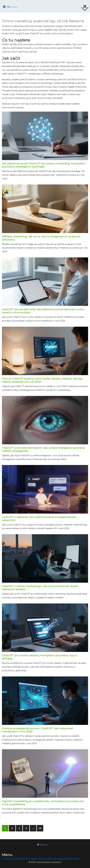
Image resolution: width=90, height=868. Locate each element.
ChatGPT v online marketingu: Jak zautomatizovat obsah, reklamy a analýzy (40, 588)
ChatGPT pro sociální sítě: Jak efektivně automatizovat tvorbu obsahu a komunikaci (43, 311)
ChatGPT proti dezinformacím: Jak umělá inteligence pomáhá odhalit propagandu (43, 449)
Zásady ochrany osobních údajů (47, 859)
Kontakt (75, 859)
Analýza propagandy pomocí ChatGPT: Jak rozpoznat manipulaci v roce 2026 (37, 730)
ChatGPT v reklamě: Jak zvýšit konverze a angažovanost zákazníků (39, 519)
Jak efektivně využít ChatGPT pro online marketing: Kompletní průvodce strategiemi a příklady (44, 165)
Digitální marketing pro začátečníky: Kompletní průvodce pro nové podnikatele (43, 803)
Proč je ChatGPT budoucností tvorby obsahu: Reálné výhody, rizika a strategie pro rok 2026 (42, 380)
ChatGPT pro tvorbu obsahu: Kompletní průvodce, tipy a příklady (39, 657)
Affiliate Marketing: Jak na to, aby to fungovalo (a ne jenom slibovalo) (41, 238)
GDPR (67, 859)
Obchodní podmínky (19, 859)
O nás (5, 859)
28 (40, 828)
